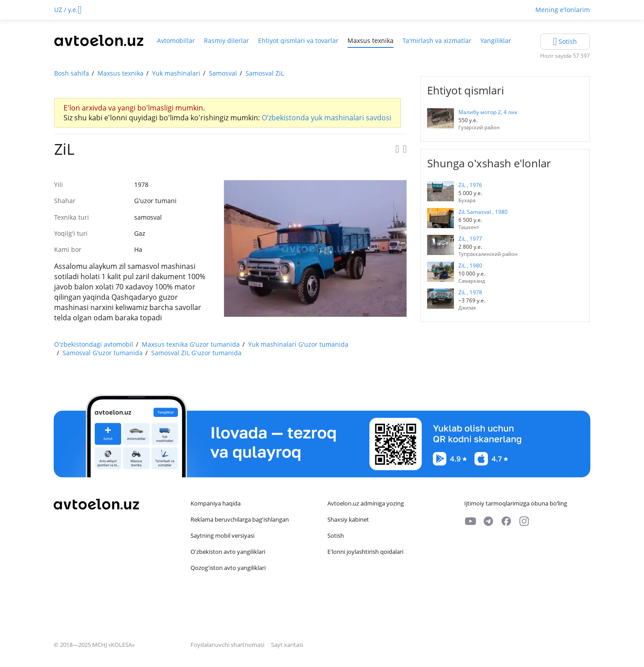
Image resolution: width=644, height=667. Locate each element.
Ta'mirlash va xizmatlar (437, 40)
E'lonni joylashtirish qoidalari (365, 552)
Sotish (336, 535)
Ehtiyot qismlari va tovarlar (298, 40)
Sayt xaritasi (287, 645)
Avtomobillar (176, 40)
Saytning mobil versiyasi (222, 535)
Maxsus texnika (371, 40)
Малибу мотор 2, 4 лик (488, 112)
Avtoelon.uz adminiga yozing (366, 503)
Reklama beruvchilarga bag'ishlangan (240, 519)
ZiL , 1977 (470, 239)
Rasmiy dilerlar (227, 40)
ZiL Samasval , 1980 (483, 212)
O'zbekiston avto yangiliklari (228, 552)
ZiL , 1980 (470, 266)
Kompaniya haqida (216, 503)
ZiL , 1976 (470, 185)
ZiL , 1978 (470, 292)
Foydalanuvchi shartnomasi (228, 645)
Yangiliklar (496, 40)
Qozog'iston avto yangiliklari (228, 568)
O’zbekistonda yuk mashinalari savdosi (326, 118)
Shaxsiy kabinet (348, 519)
